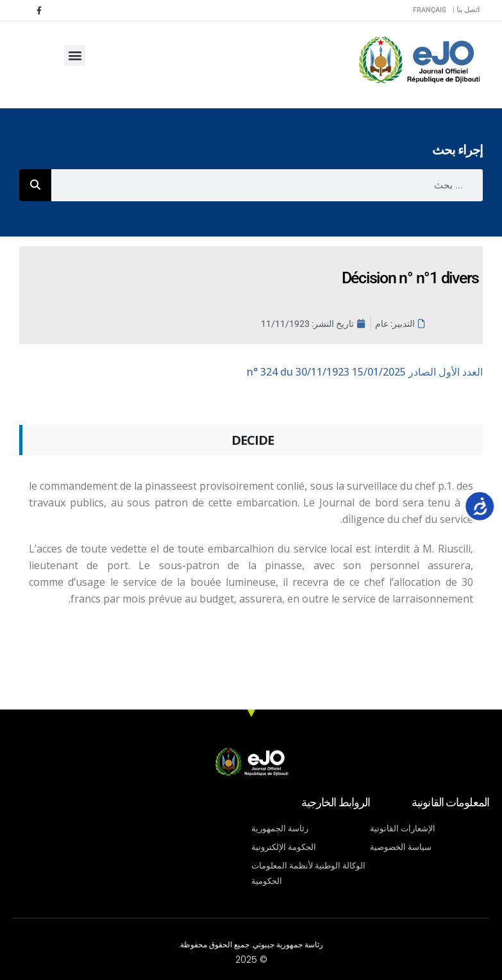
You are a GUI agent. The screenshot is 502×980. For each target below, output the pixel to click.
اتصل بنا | (466, 10)
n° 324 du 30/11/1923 (365, 372)
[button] (75, 55)
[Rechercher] (35, 185)
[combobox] (267, 185)
